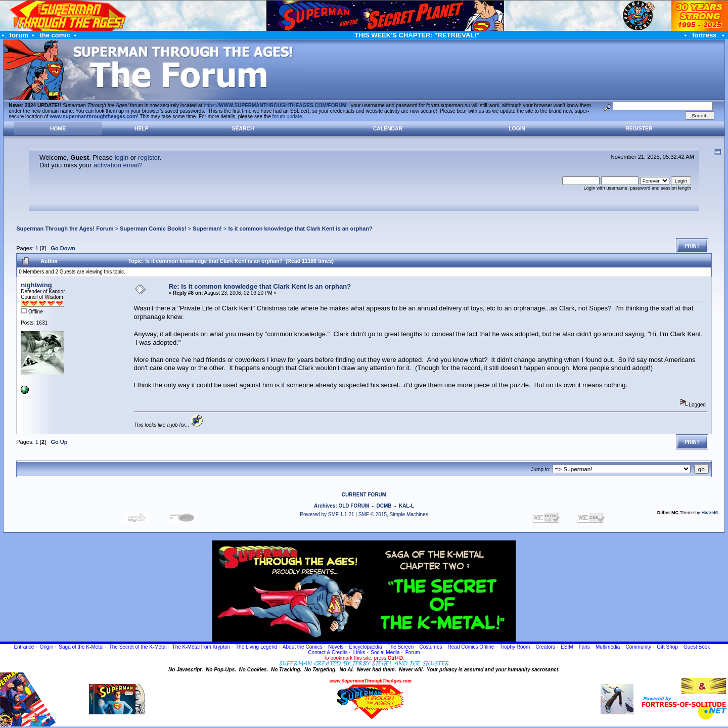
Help (142, 129)
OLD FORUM (354, 506)
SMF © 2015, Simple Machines (393, 514)
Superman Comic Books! (153, 229)
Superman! (207, 229)
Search (243, 129)
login (122, 157)
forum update (287, 117)
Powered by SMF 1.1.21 (327, 514)
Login (517, 129)
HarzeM (709, 513)
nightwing (36, 285)
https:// (275, 105)
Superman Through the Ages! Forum (65, 229)
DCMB (384, 506)
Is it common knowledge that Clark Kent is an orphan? (300, 229)
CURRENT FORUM (364, 495)
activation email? (118, 165)
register (149, 157)
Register (639, 129)
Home (58, 129)
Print (692, 246)
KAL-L (406, 506)
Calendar (388, 129)
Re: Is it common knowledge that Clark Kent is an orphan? (260, 286)
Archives (325, 506)
